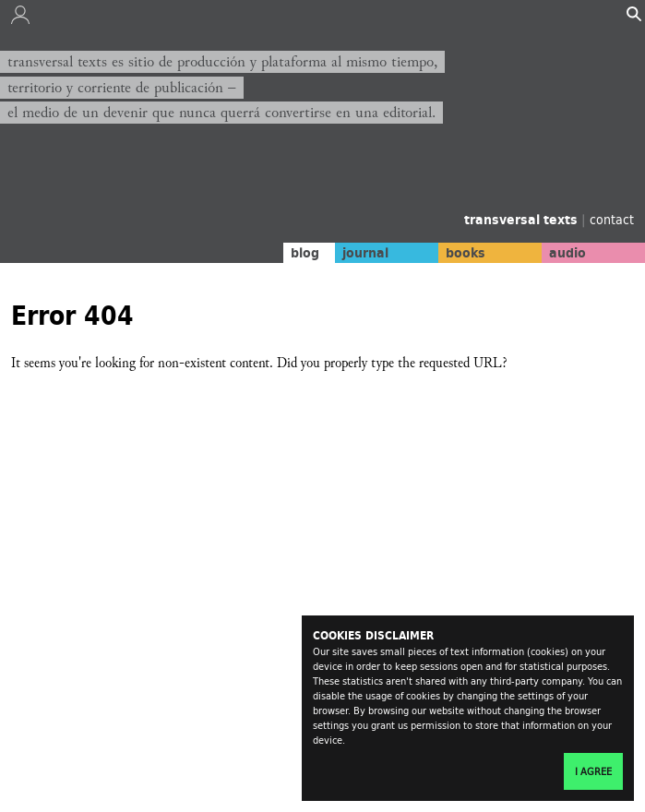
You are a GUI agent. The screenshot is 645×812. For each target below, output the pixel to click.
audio (567, 253)
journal (365, 253)
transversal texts (523, 220)
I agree (593, 771)
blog (305, 253)
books (466, 253)
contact (612, 219)
